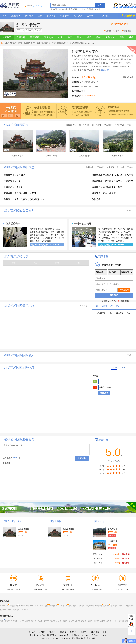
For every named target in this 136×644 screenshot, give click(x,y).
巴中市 (103, 621)
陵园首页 (7, 37)
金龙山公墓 (34, 606)
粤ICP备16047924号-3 (38, 635)
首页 (4, 16)
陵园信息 (90, 167)
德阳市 (27, 621)
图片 (79, 37)
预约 (131, 37)
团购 (40, 16)
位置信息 (100, 167)
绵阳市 (34, 621)
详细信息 (21, 37)
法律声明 (84, 632)
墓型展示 (35, 37)
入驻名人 (110, 37)
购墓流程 (65, 16)
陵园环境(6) (71, 125)
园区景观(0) (84, 125)
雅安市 (96, 621)
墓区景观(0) (96, 125)
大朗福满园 (14, 606)
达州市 (90, 621)
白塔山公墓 (63, 606)
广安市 (84, 621)
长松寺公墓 (25, 610)
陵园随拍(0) (120, 125)
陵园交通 (49, 37)
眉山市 (71, 621)
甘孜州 (121, 621)
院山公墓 (82, 9)
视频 (89, 37)
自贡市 (7, 621)
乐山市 (59, 621)
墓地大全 (16, 16)
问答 (98, 37)
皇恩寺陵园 (90, 606)
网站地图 (52, 632)
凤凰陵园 (90, 9)
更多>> (130, 125)
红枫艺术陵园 (24, 606)
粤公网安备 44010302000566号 (57, 635)
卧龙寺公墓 (4, 606)
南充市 (65, 621)
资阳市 (109, 621)
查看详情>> (106, 70)
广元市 (40, 621)
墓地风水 (78, 16)
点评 (60, 37)
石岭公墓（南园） (118, 606)
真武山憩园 (73, 9)
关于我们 (91, 16)
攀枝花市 (14, 621)
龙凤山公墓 (72, 606)
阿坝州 (115, 621)
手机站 (105, 632)
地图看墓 (29, 16)
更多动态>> (84, 306)
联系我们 (42, 632)
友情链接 (63, 632)
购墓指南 (51, 16)
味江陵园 (81, 606)
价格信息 (121, 167)
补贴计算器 (129, 77)
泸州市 (21, 621)
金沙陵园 (16, 610)
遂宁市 (46, 621)
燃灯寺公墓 (63, 9)
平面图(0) (108, 125)
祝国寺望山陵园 (6, 610)
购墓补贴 (73, 632)
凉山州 (128, 621)
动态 (70, 37)
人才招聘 (105, 16)
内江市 (52, 621)
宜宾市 (78, 621)
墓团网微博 (95, 632)
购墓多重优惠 (127, 16)
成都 (2, 621)
